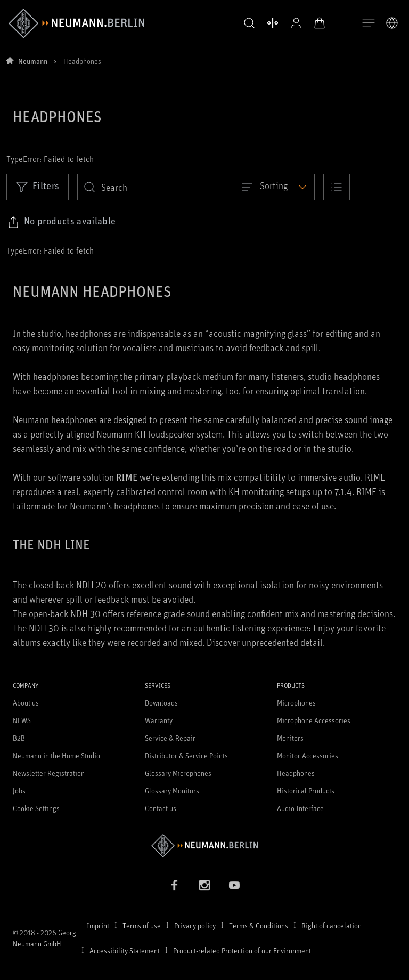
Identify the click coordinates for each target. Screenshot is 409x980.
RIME (127, 477)
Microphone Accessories (314, 720)
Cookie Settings (36, 808)
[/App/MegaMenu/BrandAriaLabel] (76, 23)
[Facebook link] (175, 885)
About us (26, 703)
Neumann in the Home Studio (56, 755)
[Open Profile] (288, 23)
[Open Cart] (311, 23)
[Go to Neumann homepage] (204, 845)
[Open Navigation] (369, 23)
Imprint (98, 925)
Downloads (161, 703)
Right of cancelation (332, 925)
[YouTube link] (234, 885)
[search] (152, 187)
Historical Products (306, 791)
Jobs (19, 791)
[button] (241, 23)
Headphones (296, 773)
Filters (38, 187)
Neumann (33, 61)
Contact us (161, 808)
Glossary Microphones (178, 773)
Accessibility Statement (125, 950)
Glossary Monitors (172, 791)
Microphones (296, 703)
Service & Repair (170, 738)
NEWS (22, 720)
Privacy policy (195, 925)
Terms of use (142, 925)
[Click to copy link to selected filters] (62, 222)
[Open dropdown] (275, 187)
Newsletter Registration (49, 773)
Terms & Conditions (259, 925)
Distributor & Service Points (186, 755)
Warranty (159, 720)
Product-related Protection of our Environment (242, 950)
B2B (19, 738)
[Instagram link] (204, 885)
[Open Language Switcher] (392, 23)
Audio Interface (300, 808)
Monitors (290, 738)
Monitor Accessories (308, 755)
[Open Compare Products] (264, 23)
